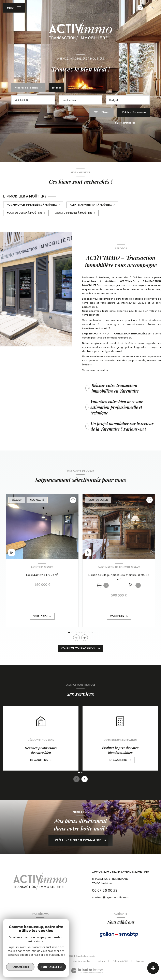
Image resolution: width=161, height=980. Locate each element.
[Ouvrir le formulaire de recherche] (101, 112)
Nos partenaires (57, 961)
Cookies (140, 961)
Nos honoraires (33, 961)
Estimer (56, 88)
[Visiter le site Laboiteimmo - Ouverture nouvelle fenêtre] (87, 971)
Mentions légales (82, 961)
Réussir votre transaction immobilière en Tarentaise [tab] (115, 388)
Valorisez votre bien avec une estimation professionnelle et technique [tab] (117, 407)
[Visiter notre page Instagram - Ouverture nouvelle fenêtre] (45, 935)
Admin (102, 961)
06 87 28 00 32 (105, 890)
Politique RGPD (120, 961)
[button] (85, 638)
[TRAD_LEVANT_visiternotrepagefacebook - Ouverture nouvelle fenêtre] (35, 935)
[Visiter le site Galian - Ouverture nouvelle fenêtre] (119, 935)
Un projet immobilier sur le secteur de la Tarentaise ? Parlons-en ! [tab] (122, 426)
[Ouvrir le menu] (14, 8)
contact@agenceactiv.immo (111, 897)
